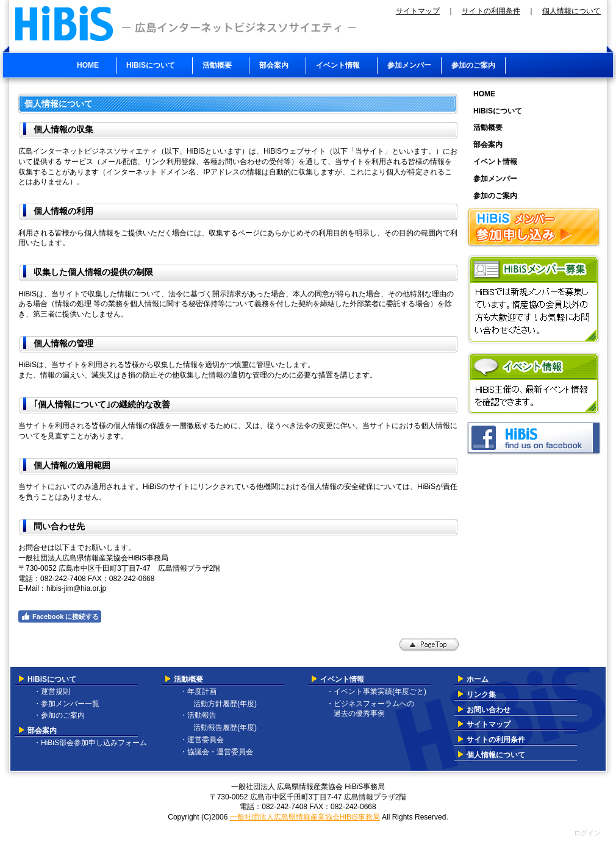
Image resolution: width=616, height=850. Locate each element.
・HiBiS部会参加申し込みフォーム (90, 743)
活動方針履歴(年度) (221, 704)
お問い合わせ (489, 710)
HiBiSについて (52, 679)
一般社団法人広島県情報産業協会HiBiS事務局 (305, 817)
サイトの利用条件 (491, 11)
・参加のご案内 (59, 715)
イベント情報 (342, 679)
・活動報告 (198, 715)
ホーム (478, 679)
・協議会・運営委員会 (217, 752)
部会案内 (42, 730)
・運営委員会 (202, 740)
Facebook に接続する (60, 616)
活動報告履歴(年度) (221, 727)
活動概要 (188, 679)
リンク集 (481, 695)
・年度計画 (198, 691)
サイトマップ (418, 11)
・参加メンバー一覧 (66, 704)
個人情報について (571, 11)
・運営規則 (52, 691)
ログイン (587, 833)
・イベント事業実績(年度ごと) (376, 691)
